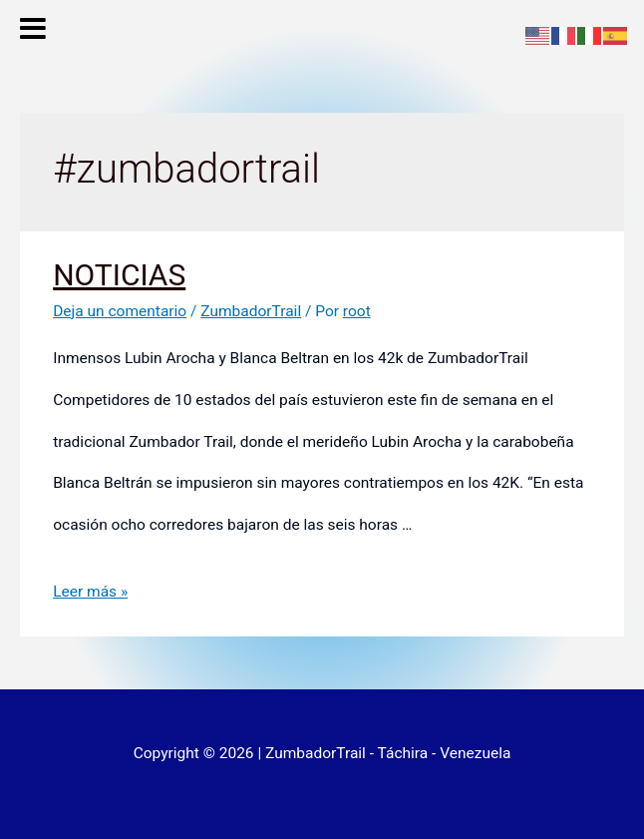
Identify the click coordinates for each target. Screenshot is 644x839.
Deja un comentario (120, 311)
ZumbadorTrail (251, 311)
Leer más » (90, 592)
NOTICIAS (119, 275)
